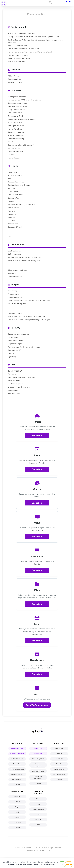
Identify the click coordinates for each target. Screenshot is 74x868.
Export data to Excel (15, 116)
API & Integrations (17, 774)
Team (38, 825)
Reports (11, 142)
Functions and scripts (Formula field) (21, 204)
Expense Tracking (38, 771)
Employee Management (38, 765)
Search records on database (18, 103)
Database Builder (17, 759)
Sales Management (38, 759)
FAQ (38, 814)
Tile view (11, 155)
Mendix (17, 817)
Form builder (12, 172)
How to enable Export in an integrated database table (27, 317)
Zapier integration (14, 381)
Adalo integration (14, 394)
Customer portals (17, 748)
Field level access (14, 158)
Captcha (11, 353)
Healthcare (59, 759)
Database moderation (16, 341)
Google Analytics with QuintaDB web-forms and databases (29, 301)
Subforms (11, 188)
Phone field (12, 217)
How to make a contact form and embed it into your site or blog (31, 52)
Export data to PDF (15, 122)
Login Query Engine (15, 313)
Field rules (11, 211)
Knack (17, 812)
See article (37, 435)
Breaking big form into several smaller (21, 119)
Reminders (12, 273)
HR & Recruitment (59, 774)
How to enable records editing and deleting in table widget (29, 320)
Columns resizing (14, 148)
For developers (17, 779)
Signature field (13, 224)
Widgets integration (15, 297)
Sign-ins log (12, 357)
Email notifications (14, 251)
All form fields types (15, 176)
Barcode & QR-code (15, 227)
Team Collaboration (17, 769)
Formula (11, 201)
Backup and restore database (18, 334)
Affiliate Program (14, 76)
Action (10, 179)
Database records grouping (18, 106)
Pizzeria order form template (18, 55)
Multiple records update (16, 110)
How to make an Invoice (17, 62)
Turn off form (13, 337)
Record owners (13, 208)
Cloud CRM (38, 748)
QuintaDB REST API (15, 371)
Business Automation (17, 754)
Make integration (14, 390)
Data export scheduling (16, 126)
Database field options (16, 182)
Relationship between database (19, 185)
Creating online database (17, 97)
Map (9, 237)
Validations (12, 214)
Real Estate (59, 748)
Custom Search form (15, 152)
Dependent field (13, 198)
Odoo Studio (17, 822)
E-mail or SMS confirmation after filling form (24, 261)
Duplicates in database (16, 132)
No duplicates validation (16, 135)
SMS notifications (14, 254)
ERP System (38, 754)
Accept (62, 864)
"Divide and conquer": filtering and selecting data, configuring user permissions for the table (36, 41)
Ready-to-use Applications (17, 46)
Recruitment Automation (38, 777)
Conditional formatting (16, 139)
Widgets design (13, 294)
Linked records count (15, 195)
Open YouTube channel (37, 705)
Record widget (13, 291)
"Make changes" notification (18, 270)
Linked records (13, 192)
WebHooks (12, 374)
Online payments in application (19, 58)
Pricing (38, 799)
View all (17, 785)
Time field (11, 221)
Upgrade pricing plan (15, 82)
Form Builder (17, 764)
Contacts (38, 820)
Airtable (17, 802)
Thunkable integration (16, 384)
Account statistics (14, 79)
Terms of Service (32, 850)
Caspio (17, 807)
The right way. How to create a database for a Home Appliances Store (33, 37)
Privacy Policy (45, 850)
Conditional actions (15, 277)
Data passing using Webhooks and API (22, 377)
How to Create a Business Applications (22, 34)
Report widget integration (17, 304)
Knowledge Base (38, 809)
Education (59, 764)
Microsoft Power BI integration (19, 387)
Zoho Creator (17, 797)
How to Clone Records (16, 129)
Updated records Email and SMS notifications (24, 257)
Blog (38, 804)
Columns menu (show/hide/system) (21, 145)
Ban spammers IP (14, 350)
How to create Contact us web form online (23, 49)
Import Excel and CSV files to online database (24, 100)
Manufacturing (59, 769)
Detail (69, 864)
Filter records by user (15, 113)
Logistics (59, 754)
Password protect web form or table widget (24, 347)
